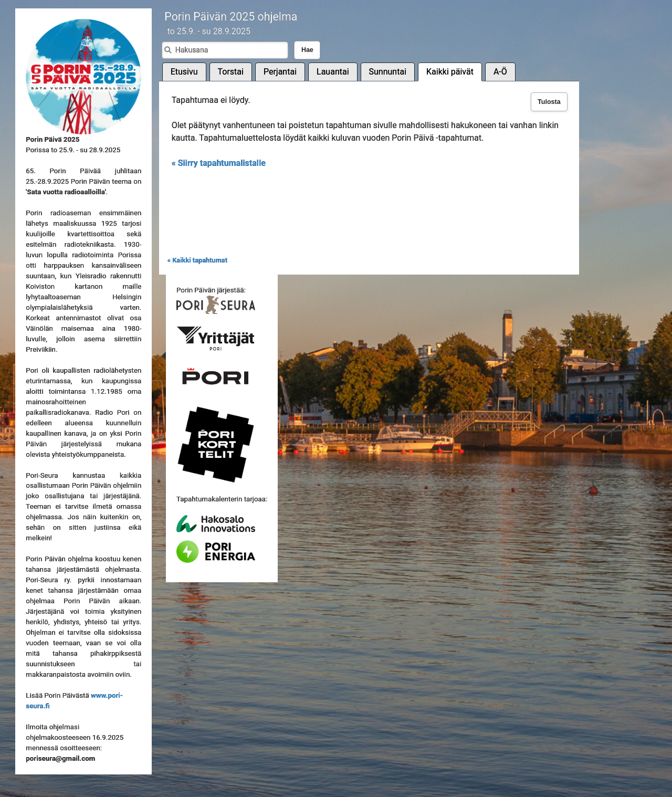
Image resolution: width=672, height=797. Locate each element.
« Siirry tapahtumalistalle (219, 163)
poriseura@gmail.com (60, 758)
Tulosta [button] (549, 102)
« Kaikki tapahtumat (197, 260)
